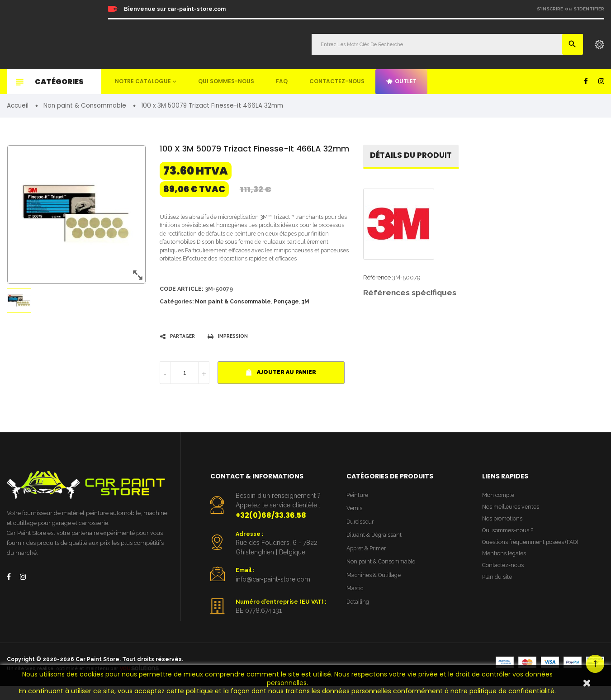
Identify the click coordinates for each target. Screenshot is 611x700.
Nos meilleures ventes (512, 520)
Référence (377, 279)
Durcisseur (361, 536)
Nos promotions (503, 532)
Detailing (359, 618)
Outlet (401, 81)
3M (305, 314)
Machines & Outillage (375, 591)
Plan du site (498, 594)
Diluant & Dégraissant (376, 549)
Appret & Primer (368, 563)
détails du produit (413, 156)
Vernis (355, 522)
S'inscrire (550, 9)
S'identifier (589, 9)
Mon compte (499, 508)
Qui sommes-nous (226, 81)
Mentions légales (505, 570)
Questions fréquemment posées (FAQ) (533, 557)
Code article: (182, 301)
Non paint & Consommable (233, 314)
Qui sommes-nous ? (509, 545)
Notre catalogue (143, 81)
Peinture (358, 508)
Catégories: (177, 314)
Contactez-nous (337, 81)
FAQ (282, 81)
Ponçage (286, 314)
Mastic (355, 604)
